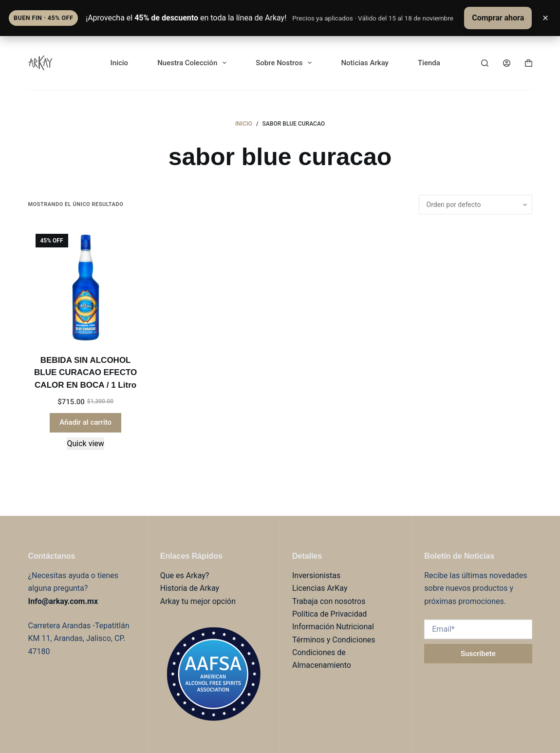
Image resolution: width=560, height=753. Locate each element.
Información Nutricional (333, 627)
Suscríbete (478, 654)
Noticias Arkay (365, 63)
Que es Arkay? (185, 575)
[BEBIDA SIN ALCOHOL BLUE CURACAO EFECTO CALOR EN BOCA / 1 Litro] (86, 284)
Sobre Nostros (286, 63)
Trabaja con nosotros (329, 601)
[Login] (507, 63)
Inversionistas (316, 575)
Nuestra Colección (194, 63)
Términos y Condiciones (334, 640)
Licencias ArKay (320, 588)
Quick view (85, 443)
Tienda (429, 63)
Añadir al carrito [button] (85, 422)
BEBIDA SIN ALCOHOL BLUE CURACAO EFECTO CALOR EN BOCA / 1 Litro (85, 373)
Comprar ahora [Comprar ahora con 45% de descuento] (498, 18)
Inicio (120, 63)
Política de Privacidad (329, 614)
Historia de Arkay (190, 588)
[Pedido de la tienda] (476, 205)
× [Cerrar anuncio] (545, 18)
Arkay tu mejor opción (198, 601)
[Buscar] (485, 63)
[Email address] (478, 629)
